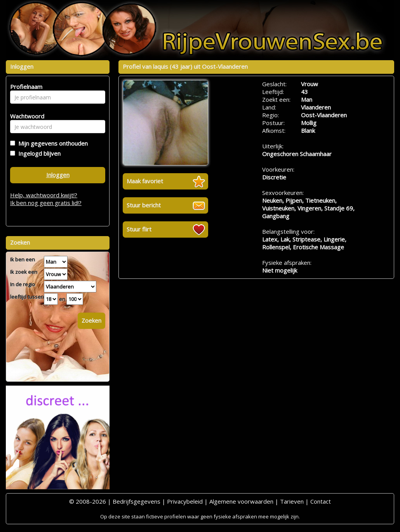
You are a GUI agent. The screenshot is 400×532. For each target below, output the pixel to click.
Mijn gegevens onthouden (51, 143)
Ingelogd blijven (38, 153)
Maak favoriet (145, 181)
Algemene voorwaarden (241, 501)
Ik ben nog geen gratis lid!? (46, 203)
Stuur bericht (144, 205)
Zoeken (91, 320)
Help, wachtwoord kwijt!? (44, 195)
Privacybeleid (185, 501)
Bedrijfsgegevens (137, 501)
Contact (321, 501)
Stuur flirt (139, 229)
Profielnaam (25, 87)
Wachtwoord (25, 116)
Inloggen (58, 175)
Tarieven (292, 501)
